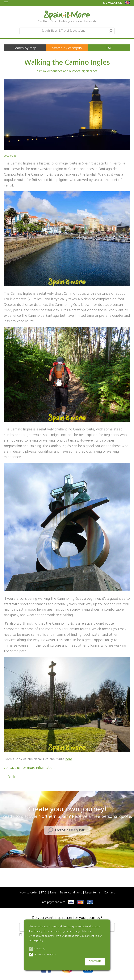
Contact (109, 893)
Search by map (25, 48)
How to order (29, 893)
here (69, 759)
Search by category (67, 48)
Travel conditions (71, 893)
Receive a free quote (70, 831)
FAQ (109, 48)
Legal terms (93, 893)
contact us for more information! (29, 768)
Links (53, 893)
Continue (95, 962)
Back (11, 777)
